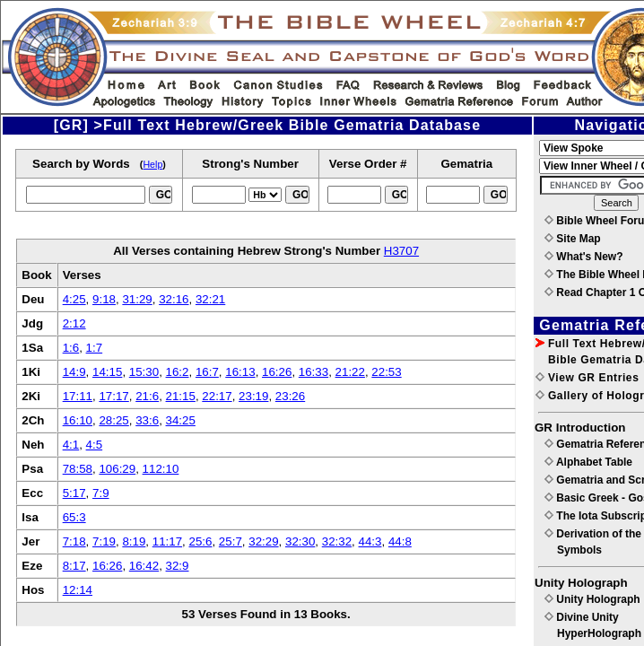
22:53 (386, 372)
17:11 (78, 396)
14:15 (107, 372)
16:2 (178, 372)
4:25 (74, 299)
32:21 (210, 299)
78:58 (78, 469)
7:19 (104, 541)
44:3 (370, 541)
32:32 (337, 541)
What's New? (584, 257)
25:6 (201, 541)
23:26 (290, 396)
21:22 (350, 372)
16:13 (240, 372)
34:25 (181, 420)
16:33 (313, 372)
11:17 (167, 541)
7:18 (74, 541)
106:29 (117, 469)
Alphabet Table (588, 462)
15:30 (144, 372)
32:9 (178, 566)
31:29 (137, 299)
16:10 (78, 420)
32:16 (174, 299)
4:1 (71, 445)
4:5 (95, 445)
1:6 (71, 348)
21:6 (147, 396)
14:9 (74, 372)
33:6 (147, 420)
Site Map (573, 239)
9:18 (104, 299)
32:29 (263, 541)
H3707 (401, 251)
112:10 (161, 469)
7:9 (101, 493)
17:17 (113, 396)
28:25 (113, 420)
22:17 (217, 396)
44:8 (400, 541)
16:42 (144, 566)
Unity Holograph (592, 599)
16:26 (277, 372)
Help (152, 164)
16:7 (207, 372)
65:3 (74, 517)
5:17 (74, 493)
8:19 (134, 541)
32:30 (300, 541)
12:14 (78, 590)
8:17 (74, 566)
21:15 (181, 396)
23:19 (253, 396)
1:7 (95, 348)
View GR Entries (587, 378)
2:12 (74, 323)
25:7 (231, 541)
